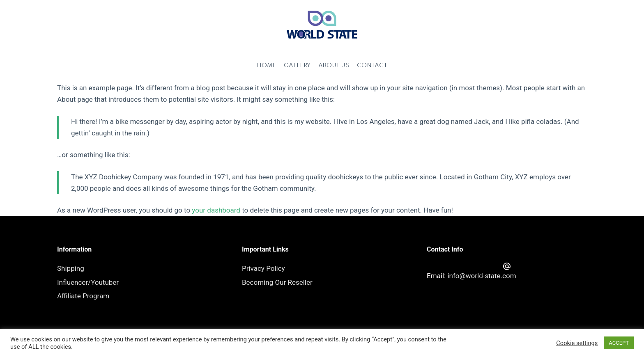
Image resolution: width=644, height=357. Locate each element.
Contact (372, 66)
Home (266, 66)
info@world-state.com (482, 276)
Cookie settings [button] (577, 343)
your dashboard (216, 210)
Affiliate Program (83, 296)
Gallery (297, 66)
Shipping (71, 268)
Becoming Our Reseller (277, 282)
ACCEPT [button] (619, 343)
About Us (334, 66)
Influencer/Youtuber (88, 282)
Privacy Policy (263, 268)
